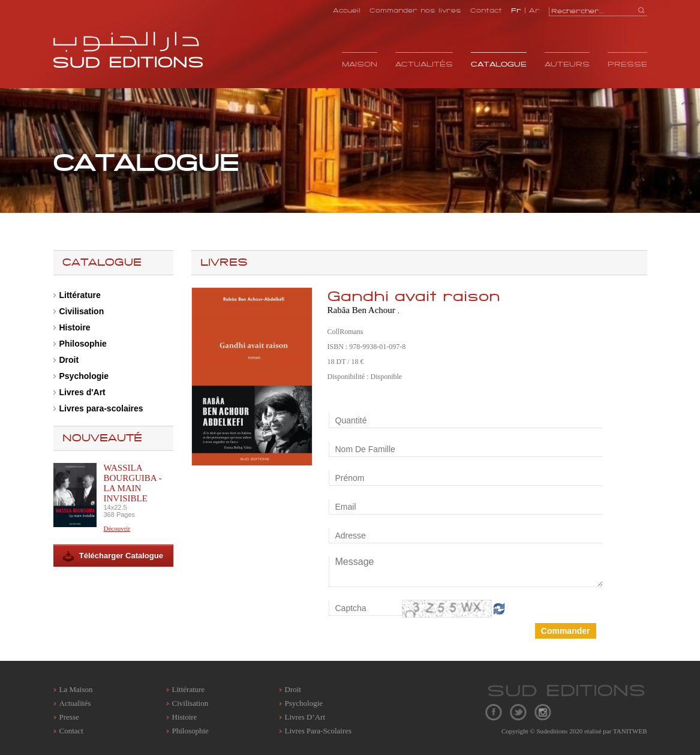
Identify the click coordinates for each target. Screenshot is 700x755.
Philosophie (83, 344)
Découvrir (117, 528)
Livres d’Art (305, 717)
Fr (516, 10)
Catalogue (499, 64)
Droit (69, 360)
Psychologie (84, 376)
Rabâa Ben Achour (363, 310)
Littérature (80, 295)
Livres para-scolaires (101, 408)
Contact (486, 10)
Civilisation (82, 311)
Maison (360, 64)
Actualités (424, 64)
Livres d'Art (82, 392)
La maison (76, 689)
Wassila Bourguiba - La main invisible (133, 483)
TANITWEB (630, 731)
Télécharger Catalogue (113, 557)
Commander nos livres (415, 10)
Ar (534, 10)
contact (71, 731)
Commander (566, 631)
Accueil (347, 10)
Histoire (75, 327)
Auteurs (567, 64)
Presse (627, 64)
